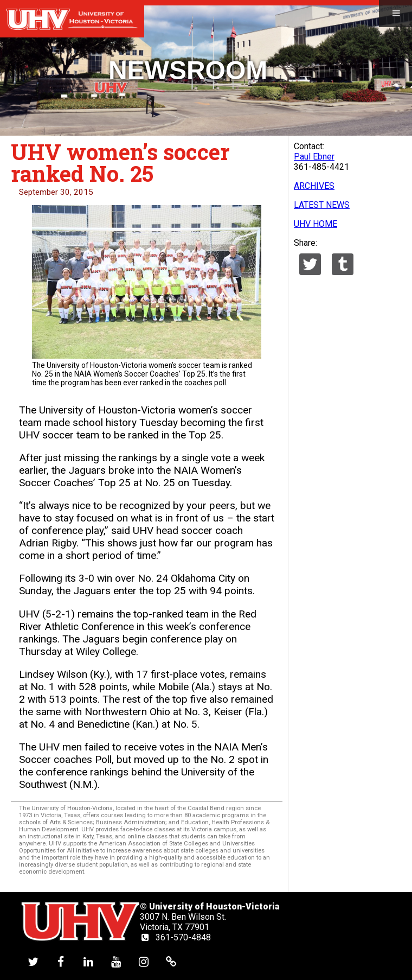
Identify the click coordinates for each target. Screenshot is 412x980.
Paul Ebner (314, 157)
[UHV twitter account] (33, 961)
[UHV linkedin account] (88, 961)
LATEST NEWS (322, 205)
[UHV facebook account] (61, 961)
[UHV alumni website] (171, 961)
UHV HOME (316, 224)
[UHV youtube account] (116, 961)
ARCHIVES (314, 186)
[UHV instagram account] (144, 961)
